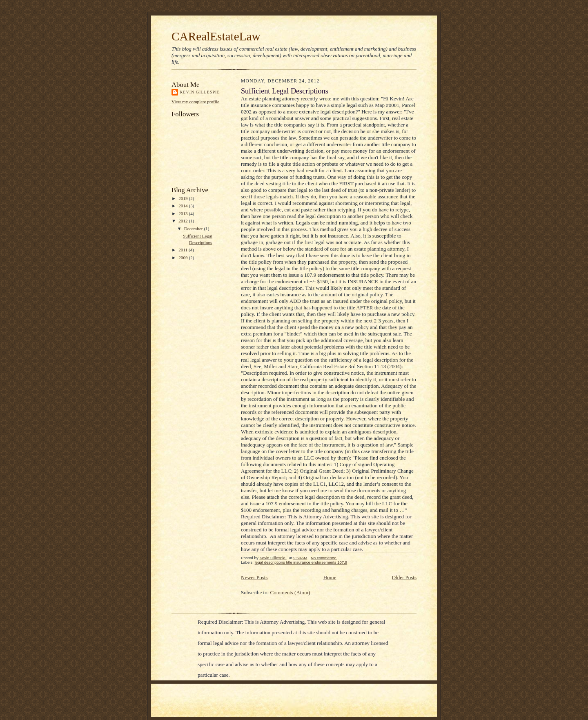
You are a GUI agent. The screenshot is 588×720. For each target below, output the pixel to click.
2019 (184, 198)
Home (330, 577)
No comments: (324, 558)
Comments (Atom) (290, 592)
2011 (184, 250)
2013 (184, 213)
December (194, 229)
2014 (184, 206)
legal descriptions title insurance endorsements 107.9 (301, 562)
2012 (184, 221)
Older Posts (404, 577)
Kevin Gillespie (200, 92)
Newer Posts (254, 577)
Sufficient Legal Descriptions (285, 91)
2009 (184, 258)
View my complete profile (195, 102)
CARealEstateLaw (216, 36)
